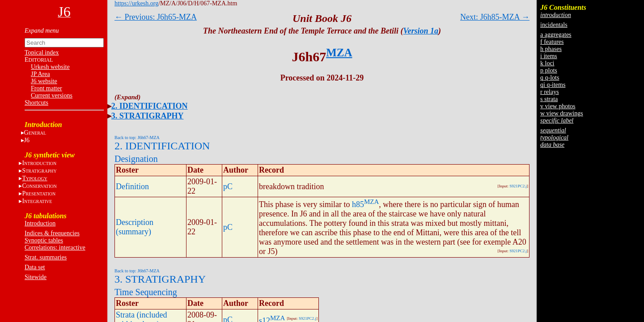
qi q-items (553, 85)
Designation (136, 159)
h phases (551, 49)
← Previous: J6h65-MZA (156, 17)
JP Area (40, 74)
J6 (27, 140)
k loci (547, 63)
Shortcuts (36, 103)
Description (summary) (135, 227)
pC (228, 186)
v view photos (558, 106)
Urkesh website (50, 67)
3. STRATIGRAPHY (148, 116)
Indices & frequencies (52, 233)
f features (552, 42)
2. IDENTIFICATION (150, 106)
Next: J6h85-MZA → (495, 17)
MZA (339, 53)
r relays (550, 92)
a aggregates (556, 35)
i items (549, 56)
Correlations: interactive (55, 248)
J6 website (44, 81)
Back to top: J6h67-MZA (137, 138)
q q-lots (550, 78)
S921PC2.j (518, 186)
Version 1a (421, 31)
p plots (549, 70)
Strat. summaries (46, 257)
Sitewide (36, 277)
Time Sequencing (146, 292)
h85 (358, 204)
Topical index (42, 53)
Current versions (52, 95)
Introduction (40, 223)
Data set (35, 267)
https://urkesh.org (136, 3)
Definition (132, 186)
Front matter (47, 88)
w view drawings (562, 113)
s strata (549, 99)
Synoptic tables (44, 240)
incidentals (554, 25)
